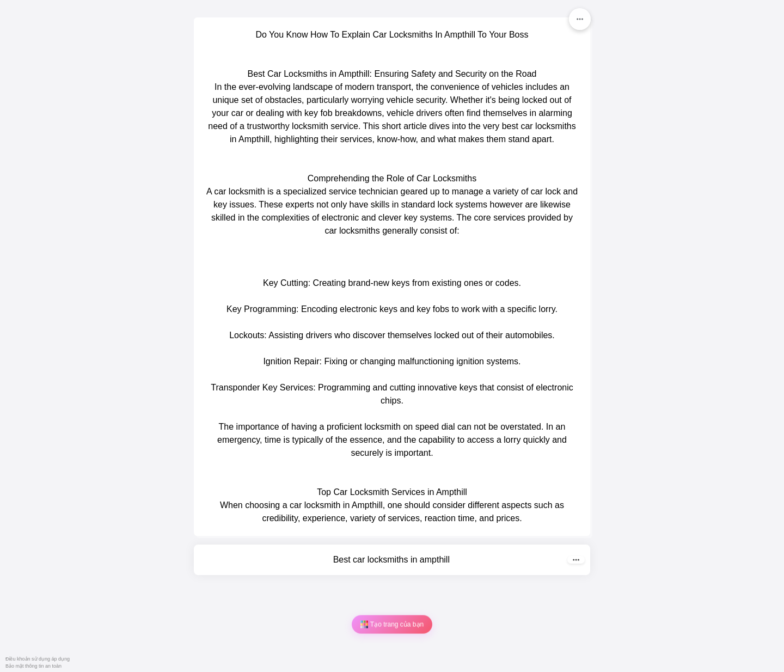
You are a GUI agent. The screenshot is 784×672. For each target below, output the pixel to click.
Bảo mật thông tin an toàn (33, 666)
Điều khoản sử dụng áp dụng (38, 659)
